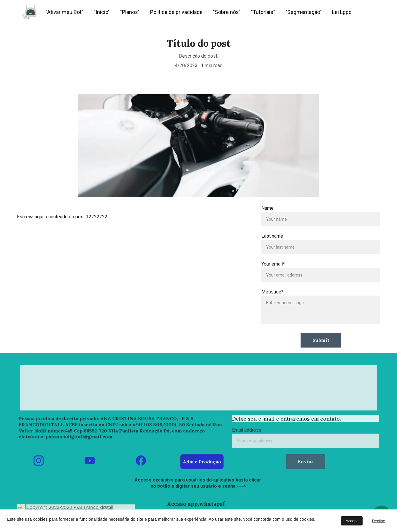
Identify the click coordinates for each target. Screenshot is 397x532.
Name (268, 208)
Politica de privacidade (176, 12)
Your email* (273, 264)
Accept (352, 521)
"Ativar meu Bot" (65, 12)
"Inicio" (102, 12)
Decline (379, 521)
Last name (273, 236)
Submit (321, 340)
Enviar (305, 461)
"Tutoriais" (263, 12)
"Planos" (130, 12)
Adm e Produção (202, 461)
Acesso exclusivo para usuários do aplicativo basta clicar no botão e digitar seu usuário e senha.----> (198, 483)
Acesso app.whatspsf (196, 504)
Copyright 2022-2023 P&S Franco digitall (70, 507)
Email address (248, 430)
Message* (273, 292)
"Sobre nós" (227, 12)
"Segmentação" (304, 12)
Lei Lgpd (342, 12)
